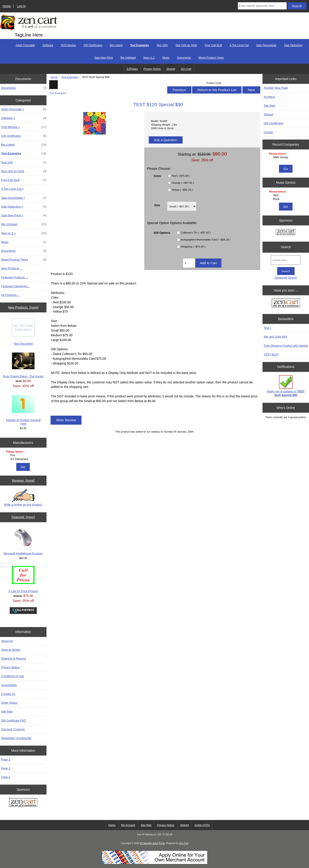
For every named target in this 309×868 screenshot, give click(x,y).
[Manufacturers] (23, 456)
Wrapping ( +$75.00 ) (193, 246)
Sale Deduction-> (24, 207)
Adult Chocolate (25, 45)
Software (48, 45)
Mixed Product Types (211, 58)
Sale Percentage (266, 45)
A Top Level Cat (239, 45)
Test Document (23, 332)
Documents (184, 58)
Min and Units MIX (275, 337)
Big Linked (116, 45)
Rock (286, 199)
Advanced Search (286, 278)
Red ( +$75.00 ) (181, 176)
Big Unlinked (128, 58)
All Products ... (10, 295)
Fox (24, 455)
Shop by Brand (11, 650)
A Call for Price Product (23, 579)
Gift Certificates (93, 45)
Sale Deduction (293, 45)
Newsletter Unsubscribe (16, 738)
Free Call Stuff (213, 45)
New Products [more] (23, 307)
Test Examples (70, 77)
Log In (21, 6)
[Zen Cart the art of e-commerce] (23, 803)
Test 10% (162, 45)
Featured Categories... (15, 286)
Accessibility (9, 685)
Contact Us (8, 694)
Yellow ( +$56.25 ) (182, 190)
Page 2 (6, 759)
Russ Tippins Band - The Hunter (23, 365)
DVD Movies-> (24, 127)
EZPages (132, 69)
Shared (171, 69)
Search (286, 247)
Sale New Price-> (24, 215)
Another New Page (276, 88)
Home (7, 6)
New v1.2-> (24, 233)
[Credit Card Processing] (155, 863)
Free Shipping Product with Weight (286, 346)
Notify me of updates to (286, 386)
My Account (128, 825)
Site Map (7, 711)
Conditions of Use (13, 676)
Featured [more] (23, 517)
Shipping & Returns (14, 658)
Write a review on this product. (23, 498)
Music (166, 58)
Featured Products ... (15, 277)
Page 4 (6, 777)
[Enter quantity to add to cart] (189, 263)
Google (268, 132)
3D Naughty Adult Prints (152, 843)
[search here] (286, 260)
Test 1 (267, 328)
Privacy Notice (152, 69)
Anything (269, 97)
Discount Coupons (13, 729)
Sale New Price (104, 58)
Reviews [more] (23, 481)
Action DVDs (202, 825)
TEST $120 (271, 354)
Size (157, 205)
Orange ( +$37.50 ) (183, 183)
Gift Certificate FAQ (14, 720)
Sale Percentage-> (24, 198)
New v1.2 (149, 58)
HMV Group (286, 157)
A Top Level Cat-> (13, 189)
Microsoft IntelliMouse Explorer (23, 542)
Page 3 (6, 768)
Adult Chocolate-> (24, 109)
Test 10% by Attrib (186, 45)
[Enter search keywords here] (262, 6)
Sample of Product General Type (23, 410)
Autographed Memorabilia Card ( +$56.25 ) (206, 239)
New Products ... (12, 268)
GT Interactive (24, 459)
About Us (7, 641)
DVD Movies (69, 45)
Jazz (286, 195)
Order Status (9, 703)
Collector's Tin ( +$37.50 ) (196, 232)
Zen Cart (186, 69)
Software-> (24, 118)
